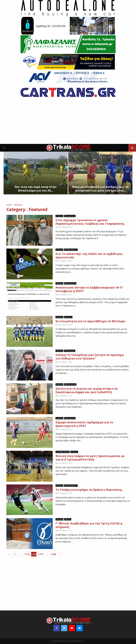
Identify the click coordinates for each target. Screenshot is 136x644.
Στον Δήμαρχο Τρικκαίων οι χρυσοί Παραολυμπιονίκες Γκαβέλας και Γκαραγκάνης (90, 222)
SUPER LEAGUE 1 (71, 486)
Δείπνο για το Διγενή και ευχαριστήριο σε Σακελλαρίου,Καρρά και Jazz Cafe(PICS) (87, 390)
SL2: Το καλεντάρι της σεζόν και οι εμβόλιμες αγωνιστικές (89, 256)
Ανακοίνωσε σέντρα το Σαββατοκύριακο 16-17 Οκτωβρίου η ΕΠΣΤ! (89, 289)
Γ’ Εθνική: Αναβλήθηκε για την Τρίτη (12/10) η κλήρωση (89, 525)
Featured (59, 216)
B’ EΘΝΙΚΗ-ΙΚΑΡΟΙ (63, 452)
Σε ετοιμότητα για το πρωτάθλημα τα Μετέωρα (90, 321)
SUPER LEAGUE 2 (71, 250)
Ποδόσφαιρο (70, 351)
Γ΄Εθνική (68, 519)
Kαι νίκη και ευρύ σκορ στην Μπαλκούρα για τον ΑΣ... (36, 189)
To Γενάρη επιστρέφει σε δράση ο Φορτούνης (89, 490)
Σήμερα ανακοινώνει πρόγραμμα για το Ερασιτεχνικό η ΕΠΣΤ (84, 424)
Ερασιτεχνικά (70, 418)
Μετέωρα (68, 317)
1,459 (53, 554)
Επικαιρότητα (70, 216)
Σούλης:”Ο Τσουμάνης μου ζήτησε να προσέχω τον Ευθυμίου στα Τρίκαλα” (90, 357)
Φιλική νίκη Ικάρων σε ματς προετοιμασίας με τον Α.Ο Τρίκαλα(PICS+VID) (90, 458)
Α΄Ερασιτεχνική (70, 283)
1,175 (27, 554)
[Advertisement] (68, 123)
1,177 (41, 554)
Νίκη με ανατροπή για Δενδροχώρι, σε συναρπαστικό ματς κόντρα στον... (100, 189)
